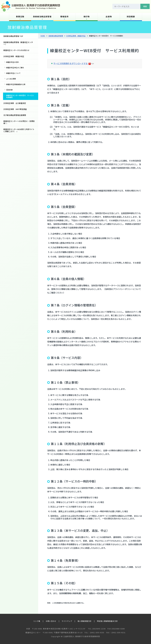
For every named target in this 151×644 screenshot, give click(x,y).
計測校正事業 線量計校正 (76, 36)
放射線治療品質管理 (42, 16)
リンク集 (37, 621)
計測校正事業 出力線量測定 (15, 103)
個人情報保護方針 (84, 621)
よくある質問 (11, 79)
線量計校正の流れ (13, 62)
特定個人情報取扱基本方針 (107, 621)
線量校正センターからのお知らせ (16, 50)
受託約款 (9, 90)
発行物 (87, 16)
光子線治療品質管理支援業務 (15, 115)
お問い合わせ (51, 621)
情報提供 (64, 16)
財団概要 (131, 16)
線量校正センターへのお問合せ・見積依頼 (19, 122)
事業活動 (20, 16)
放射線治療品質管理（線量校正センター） (18, 43)
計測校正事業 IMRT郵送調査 (15, 109)
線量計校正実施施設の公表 (16, 84)
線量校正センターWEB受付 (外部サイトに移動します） (19, 130)
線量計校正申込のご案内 (15, 68)
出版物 (109, 16)
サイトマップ (67, 621)
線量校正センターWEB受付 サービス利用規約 (20, 96)
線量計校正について (13, 73)
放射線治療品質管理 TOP (13, 36)
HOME (43, 36)
